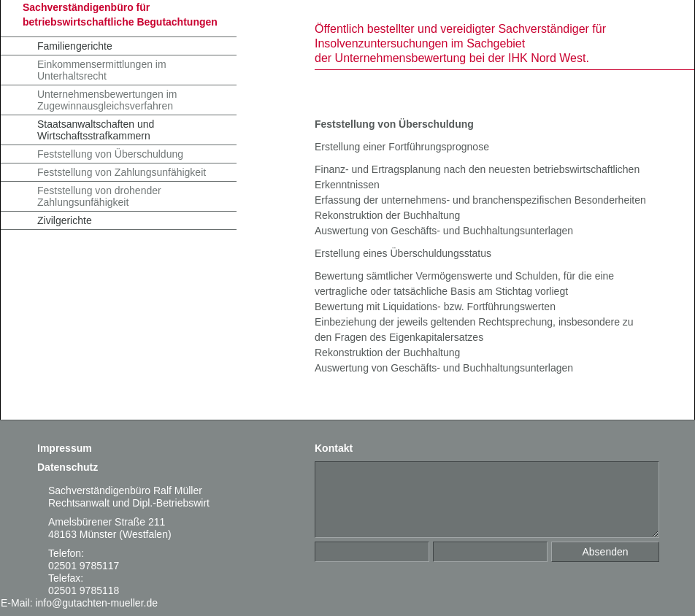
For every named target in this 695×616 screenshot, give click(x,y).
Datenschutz (68, 467)
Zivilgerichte (65, 220)
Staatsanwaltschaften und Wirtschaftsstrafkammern (96, 130)
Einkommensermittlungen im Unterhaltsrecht (102, 70)
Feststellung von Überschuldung (110, 154)
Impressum (65, 448)
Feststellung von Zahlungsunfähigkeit (122, 172)
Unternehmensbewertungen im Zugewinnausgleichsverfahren (107, 100)
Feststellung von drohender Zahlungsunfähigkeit (99, 196)
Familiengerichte (75, 46)
